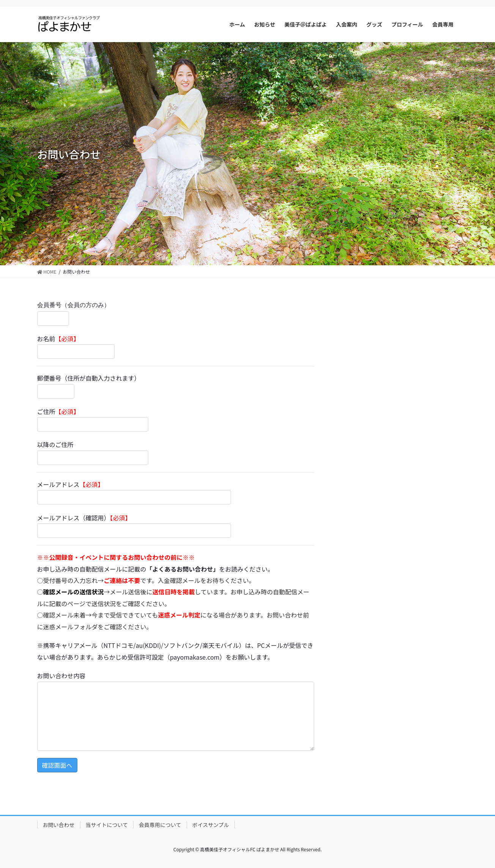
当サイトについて (107, 825)
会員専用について (160, 825)
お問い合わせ (59, 825)
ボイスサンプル (211, 825)
